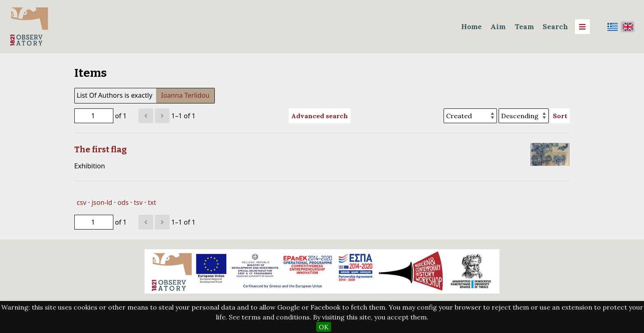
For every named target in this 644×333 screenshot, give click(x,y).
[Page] (94, 116)
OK (324, 327)
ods (123, 202)
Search (555, 27)
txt (152, 202)
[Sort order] (524, 116)
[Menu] (582, 27)
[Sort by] (470, 116)
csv (82, 202)
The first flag (100, 149)
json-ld (102, 202)
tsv (138, 202)
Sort (560, 116)
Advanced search (320, 116)
